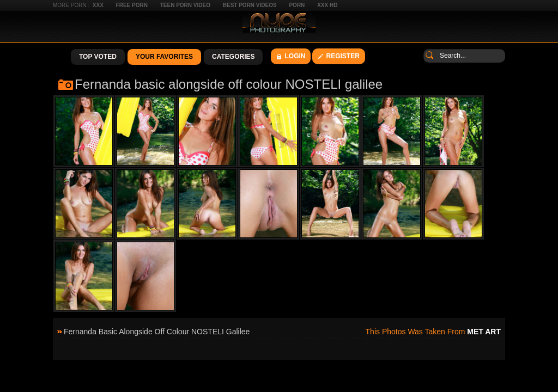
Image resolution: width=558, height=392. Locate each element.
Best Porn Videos (250, 5)
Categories (233, 57)
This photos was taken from (433, 332)
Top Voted (98, 57)
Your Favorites (164, 57)
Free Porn (132, 5)
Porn (297, 5)
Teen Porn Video (185, 5)
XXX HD (327, 5)
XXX (98, 5)
